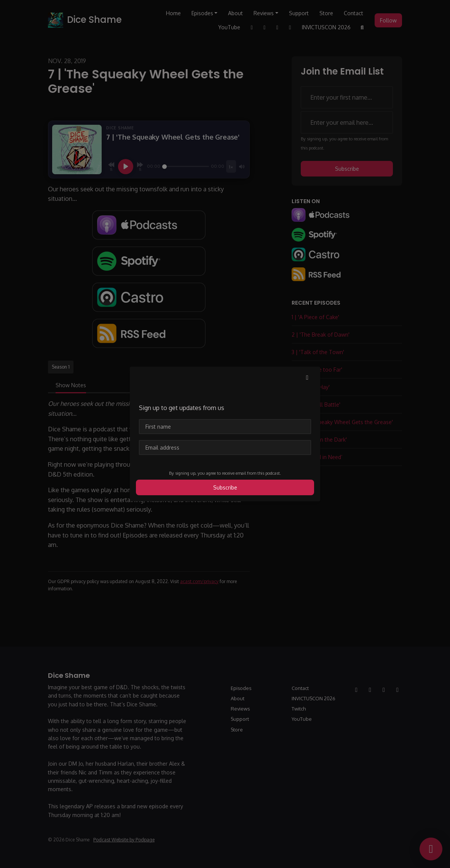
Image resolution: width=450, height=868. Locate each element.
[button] (307, 377)
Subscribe (225, 487)
